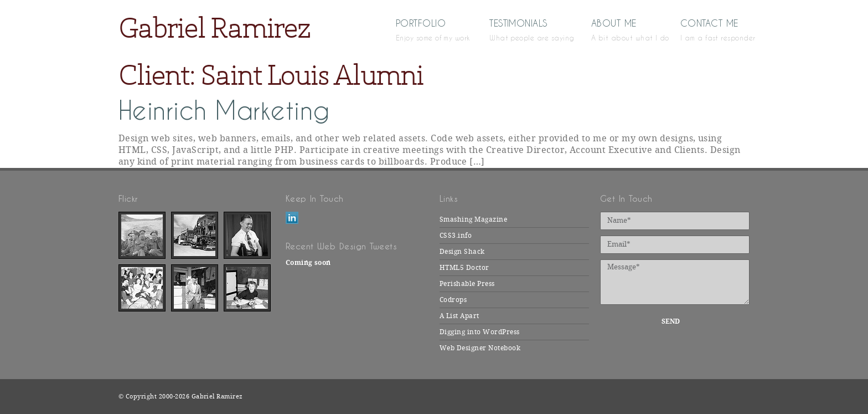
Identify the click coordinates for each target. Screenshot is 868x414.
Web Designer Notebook (480, 348)
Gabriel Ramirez (214, 28)
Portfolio (426, 29)
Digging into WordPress (480, 332)
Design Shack (462, 252)
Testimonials (524, 29)
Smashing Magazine (473, 219)
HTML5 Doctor (464, 268)
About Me (619, 29)
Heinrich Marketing (224, 111)
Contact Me (715, 29)
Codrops (453, 300)
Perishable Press (467, 284)
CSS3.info (456, 236)
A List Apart (459, 316)
